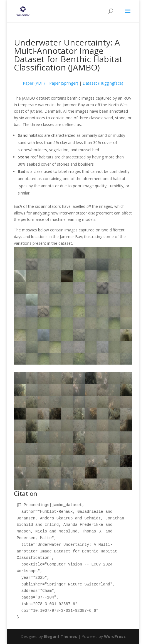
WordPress (115, 636)
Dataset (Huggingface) (103, 83)
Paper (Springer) (64, 83)
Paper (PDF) (34, 83)
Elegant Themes (60, 636)
